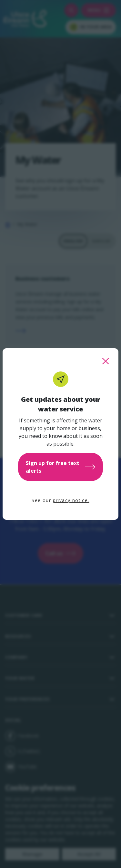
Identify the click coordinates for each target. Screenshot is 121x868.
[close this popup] (106, 361)
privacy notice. (71, 500)
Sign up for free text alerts (60, 467)
